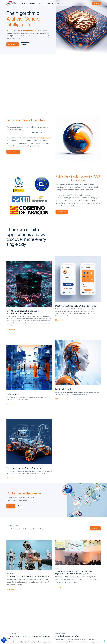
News (48, 3)
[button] (41, 3)
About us (24, 3)
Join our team (56, 3)
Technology (32, 3)
